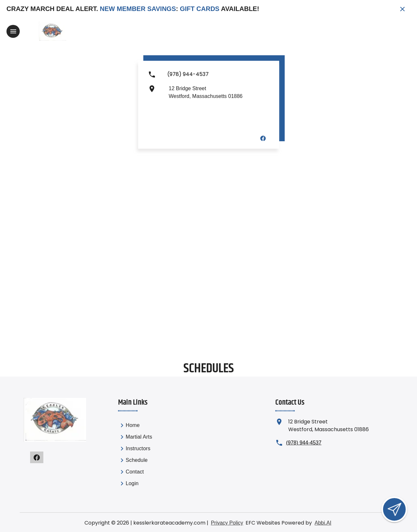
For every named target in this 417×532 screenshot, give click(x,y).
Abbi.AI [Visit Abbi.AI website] (323, 523)
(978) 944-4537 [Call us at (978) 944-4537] (304, 443)
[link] (154, 426)
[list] (154, 455)
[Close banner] (402, 9)
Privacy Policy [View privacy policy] (227, 523)
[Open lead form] (394, 509)
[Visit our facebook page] (263, 138)
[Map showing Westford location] (208, 270)
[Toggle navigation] (13, 31)
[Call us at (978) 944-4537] (188, 77)
